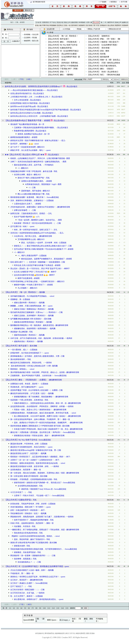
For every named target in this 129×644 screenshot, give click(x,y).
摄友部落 (74, 22)
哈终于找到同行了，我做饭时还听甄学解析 (31, 520)
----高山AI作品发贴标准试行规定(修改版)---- (28, 90)
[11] (49, 608)
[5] (25, 608)
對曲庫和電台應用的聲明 (24, 131)
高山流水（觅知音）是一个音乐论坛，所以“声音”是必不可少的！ (37, 269)
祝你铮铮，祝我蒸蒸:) (23, 559)
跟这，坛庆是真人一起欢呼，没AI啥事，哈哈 (39, 243)
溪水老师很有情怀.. (18, 359)
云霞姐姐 (50, 201)
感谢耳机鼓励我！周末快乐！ (26, 335)
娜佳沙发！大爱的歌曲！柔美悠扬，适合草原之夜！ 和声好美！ (36, 432)
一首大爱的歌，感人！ (19, 350)
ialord (37, 144)
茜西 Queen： (52, 620)
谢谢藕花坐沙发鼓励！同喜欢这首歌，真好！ (32, 436)
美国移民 (125, 25)
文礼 (50, 213)
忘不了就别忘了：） (19, 586)
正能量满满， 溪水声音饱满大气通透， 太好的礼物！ (32, 376)
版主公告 (35, 41)
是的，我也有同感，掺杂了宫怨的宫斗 (29, 539)
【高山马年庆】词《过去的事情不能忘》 (64, 51)
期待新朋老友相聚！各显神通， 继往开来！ (28, 197)
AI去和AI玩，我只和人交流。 (26, 236)
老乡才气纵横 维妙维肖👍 (24, 217)
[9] (40, 608)
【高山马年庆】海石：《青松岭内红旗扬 (104, 75)
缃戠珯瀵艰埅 (81, 633)
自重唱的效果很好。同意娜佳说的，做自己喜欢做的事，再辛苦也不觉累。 (40, 413)
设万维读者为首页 (39, 2)
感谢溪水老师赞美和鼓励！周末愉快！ (29, 322)
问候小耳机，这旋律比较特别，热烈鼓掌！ (28, 523)
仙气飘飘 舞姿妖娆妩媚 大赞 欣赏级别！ (26, 319)
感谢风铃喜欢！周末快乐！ (25, 342)
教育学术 (111, 22)
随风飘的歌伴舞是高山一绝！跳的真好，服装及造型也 (32, 325)
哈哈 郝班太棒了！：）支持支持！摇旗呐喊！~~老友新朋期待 (35, 262)
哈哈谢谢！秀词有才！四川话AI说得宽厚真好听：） (35, 223)
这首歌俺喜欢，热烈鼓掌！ (21, 470)
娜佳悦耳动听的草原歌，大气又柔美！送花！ (28, 393)
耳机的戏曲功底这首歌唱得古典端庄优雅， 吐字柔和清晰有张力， (37, 549)
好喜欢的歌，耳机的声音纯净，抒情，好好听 (28, 504)
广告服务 (103, 2)
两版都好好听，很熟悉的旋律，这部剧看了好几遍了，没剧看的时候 (38, 517)
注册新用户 (16, 41)
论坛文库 (35, 34)
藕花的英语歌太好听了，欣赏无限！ (25, 453)
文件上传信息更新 (21, 100)
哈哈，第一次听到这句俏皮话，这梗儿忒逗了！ (33, 230)
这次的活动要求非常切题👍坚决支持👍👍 (31, 275)
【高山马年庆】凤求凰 (96, 54)
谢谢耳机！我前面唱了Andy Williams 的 (37, 489)
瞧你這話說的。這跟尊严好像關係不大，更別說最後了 (43, 259)
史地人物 (38, 25)
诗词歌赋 (82, 22)
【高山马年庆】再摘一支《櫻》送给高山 (104, 60)
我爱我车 (118, 25)
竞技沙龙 (60, 22)
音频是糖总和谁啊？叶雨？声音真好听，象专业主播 (31, 171)
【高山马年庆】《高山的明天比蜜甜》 (63, 54)
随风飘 (42, 292)
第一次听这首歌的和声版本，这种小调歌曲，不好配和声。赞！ (36, 419)
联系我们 (114, 2)
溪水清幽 (48, 319)
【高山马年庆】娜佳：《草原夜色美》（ (64, 42)
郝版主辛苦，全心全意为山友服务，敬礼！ (28, 150)
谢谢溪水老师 (19, 546)
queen (49, 150)
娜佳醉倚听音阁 (64, 207)
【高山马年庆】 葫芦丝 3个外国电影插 (63, 66)
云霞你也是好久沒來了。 (24, 204)
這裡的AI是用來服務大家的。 (33, 181)
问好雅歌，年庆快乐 (22, 526)
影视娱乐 (103, 25)
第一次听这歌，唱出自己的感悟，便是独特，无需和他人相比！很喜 (38, 473)
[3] (18, 608)
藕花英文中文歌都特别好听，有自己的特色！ (28, 447)
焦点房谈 (111, 25)
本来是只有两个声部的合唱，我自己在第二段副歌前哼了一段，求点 (41, 429)
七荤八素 (89, 22)
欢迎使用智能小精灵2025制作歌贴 (24, 103)
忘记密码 (27, 38)
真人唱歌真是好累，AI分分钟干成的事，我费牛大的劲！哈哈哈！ (40, 416)
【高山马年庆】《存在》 (57, 60)
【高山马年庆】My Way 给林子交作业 (62, 45)
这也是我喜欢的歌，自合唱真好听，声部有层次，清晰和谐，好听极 (38, 406)
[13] (58, 608)
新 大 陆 (96, 25)
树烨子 (67, 269)
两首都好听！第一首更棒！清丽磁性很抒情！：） (30, 556)
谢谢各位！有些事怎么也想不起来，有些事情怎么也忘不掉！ (35, 577)
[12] (53, 608)
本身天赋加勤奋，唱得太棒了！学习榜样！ (28, 507)
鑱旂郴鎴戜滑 (60, 633)
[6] (29, 608)
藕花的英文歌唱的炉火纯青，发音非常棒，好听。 (30, 466)
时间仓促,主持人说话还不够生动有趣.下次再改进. (34, 265)
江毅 (17, 22)
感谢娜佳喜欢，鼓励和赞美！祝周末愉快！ (31, 329)
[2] (14, 608)
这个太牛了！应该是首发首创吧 (23, 147)
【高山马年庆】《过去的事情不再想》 (103, 45)
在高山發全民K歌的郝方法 (21, 93)
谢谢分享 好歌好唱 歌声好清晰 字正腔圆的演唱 (29, 543)
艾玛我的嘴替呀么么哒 (27, 239)
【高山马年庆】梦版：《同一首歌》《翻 (104, 39)
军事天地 (45, 25)
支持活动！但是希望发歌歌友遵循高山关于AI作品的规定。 (34, 233)
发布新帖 (27, 34)
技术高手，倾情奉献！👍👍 (22, 144)
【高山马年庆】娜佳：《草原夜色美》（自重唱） (26, 380)
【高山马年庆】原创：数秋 (98, 51)
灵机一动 (67, 25)
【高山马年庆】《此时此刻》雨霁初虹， (64, 63)
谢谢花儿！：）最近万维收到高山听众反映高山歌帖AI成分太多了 (40, 246)
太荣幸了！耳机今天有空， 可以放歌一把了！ (32, 496)
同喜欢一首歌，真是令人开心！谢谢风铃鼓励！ (33, 410)
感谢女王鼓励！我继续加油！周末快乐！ (30, 309)
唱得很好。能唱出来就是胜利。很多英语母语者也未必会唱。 (35, 463)
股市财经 (74, 25)
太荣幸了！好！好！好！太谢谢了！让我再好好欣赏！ (32, 460)
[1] (10, 608)
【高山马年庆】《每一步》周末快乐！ (63, 36)
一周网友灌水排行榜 (114, 29)
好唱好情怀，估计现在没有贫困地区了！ (27, 353)
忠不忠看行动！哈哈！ (19, 226)
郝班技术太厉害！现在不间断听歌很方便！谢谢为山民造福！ (35, 141)
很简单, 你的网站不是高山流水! (30, 134)
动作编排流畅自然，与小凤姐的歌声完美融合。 (29, 296)
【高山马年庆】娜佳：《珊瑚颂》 (61, 75)
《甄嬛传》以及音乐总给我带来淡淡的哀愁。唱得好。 (32, 536)
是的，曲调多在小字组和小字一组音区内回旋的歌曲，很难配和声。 (41, 423)
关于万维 (124, 2)
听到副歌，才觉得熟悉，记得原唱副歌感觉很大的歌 (31, 479)
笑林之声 (118, 22)
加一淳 (41, 124)
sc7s (38, 217)
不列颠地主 (49, 165)
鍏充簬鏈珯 (40, 633)
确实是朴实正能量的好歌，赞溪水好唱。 (27, 363)
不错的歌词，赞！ (18, 573)
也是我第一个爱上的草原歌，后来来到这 (27, 400)
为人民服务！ (23, 288)
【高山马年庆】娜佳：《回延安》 (101, 69)
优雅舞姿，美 (16, 299)
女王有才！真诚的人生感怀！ (22, 583)
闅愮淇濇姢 (90, 633)
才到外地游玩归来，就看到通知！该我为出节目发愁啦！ (33, 207)
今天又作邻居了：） (19, 492)
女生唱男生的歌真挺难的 (28, 486)
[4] (21, 608)
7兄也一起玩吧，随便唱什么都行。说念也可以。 (37, 220)
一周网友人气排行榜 (93, 29)
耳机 (55, 171)
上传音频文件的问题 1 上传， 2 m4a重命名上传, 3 (30, 97)
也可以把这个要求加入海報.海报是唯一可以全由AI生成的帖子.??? (40, 249)
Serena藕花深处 (53, 197)
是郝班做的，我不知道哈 (31, 191)
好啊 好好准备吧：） (22, 210)
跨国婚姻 (53, 25)
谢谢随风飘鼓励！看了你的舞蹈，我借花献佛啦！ (34, 397)
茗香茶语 (45, 22)
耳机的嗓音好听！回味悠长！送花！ (25, 513)
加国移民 (82, 25)
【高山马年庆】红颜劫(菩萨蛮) (60, 48)
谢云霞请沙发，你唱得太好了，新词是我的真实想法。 (36, 599)
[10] (44, 608)
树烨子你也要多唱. (25, 278)
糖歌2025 (41, 147)
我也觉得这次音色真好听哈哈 (26, 533)
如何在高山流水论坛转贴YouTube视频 (25, 113)
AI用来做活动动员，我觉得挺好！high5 (41, 184)
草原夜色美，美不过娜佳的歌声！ (24, 387)
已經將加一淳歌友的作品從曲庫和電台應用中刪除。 (35, 128)
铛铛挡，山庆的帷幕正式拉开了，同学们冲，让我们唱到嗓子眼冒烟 (38, 158)
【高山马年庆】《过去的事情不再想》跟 (64, 57)
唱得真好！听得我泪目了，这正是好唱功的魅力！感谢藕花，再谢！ (38, 457)
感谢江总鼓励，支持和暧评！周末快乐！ (30, 316)
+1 (19, 168)
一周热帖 (78, 29)
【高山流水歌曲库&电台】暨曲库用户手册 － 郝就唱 (27, 121)
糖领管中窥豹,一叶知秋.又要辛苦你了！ (30, 285)
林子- (68, 457)
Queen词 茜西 (29, 620)
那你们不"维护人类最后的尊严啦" (31, 178)
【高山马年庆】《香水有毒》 (99, 48)
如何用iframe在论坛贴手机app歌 (23, 106)
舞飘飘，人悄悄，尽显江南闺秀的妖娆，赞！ (28, 306)
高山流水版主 (72, 86)
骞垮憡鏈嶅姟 (49, 633)
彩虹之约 (67, 22)
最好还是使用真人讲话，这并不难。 (28, 165)
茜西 (68, 158)
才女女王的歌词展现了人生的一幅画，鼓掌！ (28, 570)
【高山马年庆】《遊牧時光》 (99, 36)
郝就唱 (22, 22)
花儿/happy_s (65, 620)
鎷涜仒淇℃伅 (70, 633)
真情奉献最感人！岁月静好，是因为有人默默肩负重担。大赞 (35, 356)
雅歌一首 (66, 419)
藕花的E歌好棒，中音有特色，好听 (25, 444)
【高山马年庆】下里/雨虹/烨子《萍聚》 (63, 69)
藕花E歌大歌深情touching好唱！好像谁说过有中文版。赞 (33, 450)
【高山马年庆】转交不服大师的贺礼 (102, 66)
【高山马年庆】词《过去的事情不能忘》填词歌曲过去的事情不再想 (34, 566)
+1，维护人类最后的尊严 (28, 256)
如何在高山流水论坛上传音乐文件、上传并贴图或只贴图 (33, 116)
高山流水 (96, 22)
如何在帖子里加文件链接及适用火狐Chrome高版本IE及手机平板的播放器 (40, 110)
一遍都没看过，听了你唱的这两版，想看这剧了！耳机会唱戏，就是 (38, 530)
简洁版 (35, 38)
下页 (21, 79)
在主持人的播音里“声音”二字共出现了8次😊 (32, 272)
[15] (67, 608)
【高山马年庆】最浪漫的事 (98, 57)
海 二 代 (103, 22)
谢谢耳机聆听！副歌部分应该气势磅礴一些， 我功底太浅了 (38, 483)
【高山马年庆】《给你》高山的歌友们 (103, 72)
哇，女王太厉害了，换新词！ (22, 596)
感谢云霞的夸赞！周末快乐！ (26, 303)
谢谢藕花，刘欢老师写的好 (25, 552)
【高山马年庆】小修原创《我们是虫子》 (104, 42)
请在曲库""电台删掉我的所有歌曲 (24, 124)
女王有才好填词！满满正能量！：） (25, 590)
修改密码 (27, 41)
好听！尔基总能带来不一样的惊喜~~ (25, 510)
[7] (33, 608)
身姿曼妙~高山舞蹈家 (19, 332)
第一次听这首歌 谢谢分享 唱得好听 (24, 476)
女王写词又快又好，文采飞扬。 (23, 593)
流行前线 (89, 25)
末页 (29, 79)
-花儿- (63, 141)
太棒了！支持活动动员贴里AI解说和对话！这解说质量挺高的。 (36, 162)
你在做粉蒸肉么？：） (27, 562)
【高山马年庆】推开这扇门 (58, 39)
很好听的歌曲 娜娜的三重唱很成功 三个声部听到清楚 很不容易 (36, 426)
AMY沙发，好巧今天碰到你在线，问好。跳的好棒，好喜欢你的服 (37, 338)
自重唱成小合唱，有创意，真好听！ (25, 384)
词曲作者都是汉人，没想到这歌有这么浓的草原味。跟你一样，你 (40, 403)
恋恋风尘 (60, 25)
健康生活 (125, 22)
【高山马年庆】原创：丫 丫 (58, 72)
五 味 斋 (38, 22)
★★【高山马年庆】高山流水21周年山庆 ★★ (24, 155)
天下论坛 (53, 22)
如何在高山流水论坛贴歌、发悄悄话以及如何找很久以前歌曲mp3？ (34, 86)
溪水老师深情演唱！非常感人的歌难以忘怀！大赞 (31, 366)
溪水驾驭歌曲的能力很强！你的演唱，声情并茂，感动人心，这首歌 (38, 372)
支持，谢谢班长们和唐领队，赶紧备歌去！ (28, 201)
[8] (36, 608)
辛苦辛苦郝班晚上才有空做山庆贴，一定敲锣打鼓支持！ (33, 282)
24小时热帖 (66, 29)
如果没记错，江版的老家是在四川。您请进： (28, 213)
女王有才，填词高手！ (19, 580)
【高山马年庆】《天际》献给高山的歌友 (104, 63)
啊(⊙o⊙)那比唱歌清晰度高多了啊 (31, 194)
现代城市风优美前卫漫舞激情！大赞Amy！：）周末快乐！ (34, 312)
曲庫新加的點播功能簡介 (20, 137)
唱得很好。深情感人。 (19, 369)
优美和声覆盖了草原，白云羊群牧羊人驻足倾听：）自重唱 (34, 390)
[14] (62, 608)
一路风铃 (69, 338)
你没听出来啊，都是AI (23, 175)
